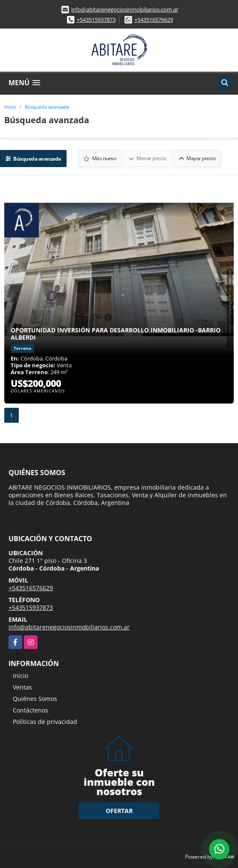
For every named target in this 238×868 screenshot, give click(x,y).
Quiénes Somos (35, 699)
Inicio (10, 107)
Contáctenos (30, 710)
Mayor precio (197, 158)
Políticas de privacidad (45, 722)
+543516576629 (154, 20)
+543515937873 (96, 20)
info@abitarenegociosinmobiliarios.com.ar (125, 9)
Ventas (22, 687)
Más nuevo (100, 158)
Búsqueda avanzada (47, 107)
